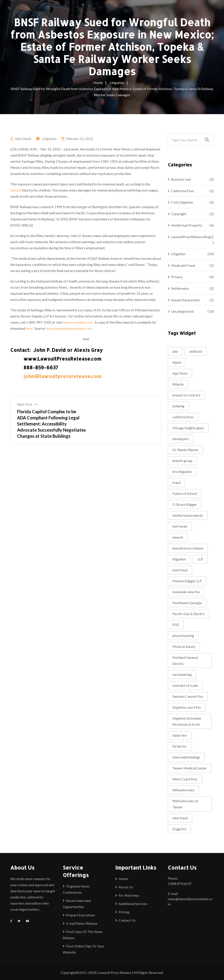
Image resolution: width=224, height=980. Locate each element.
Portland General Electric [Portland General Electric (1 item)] (185, 660)
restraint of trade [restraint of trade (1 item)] (185, 685)
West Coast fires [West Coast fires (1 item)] (185, 779)
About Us (126, 887)
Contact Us (127, 920)
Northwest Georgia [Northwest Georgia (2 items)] (187, 603)
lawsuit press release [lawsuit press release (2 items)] (188, 548)
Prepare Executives (80, 915)
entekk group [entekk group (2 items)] (182, 461)
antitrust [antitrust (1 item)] (196, 351)
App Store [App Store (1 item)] (180, 373)
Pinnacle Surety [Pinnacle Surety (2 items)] (184, 646)
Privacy (177, 277)
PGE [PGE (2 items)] (176, 625)
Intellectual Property (187, 225)
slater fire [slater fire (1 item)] (180, 735)
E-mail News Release (82, 923)
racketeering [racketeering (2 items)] (182, 674)
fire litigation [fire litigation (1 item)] (182, 472)
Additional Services (133, 904)
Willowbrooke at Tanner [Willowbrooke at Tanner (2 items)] (185, 804)
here (29, 328)
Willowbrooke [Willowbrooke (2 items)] (183, 790)
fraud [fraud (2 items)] (176, 482)
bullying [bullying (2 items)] (178, 406)
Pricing (124, 912)
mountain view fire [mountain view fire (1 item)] (186, 592)
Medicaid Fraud (183, 265)
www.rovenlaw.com (78, 322)
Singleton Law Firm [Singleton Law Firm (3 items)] (187, 707)
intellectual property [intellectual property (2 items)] (188, 515)
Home (123, 879)
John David (23, 139)
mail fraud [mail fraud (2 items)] (180, 570)
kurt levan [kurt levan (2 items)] (180, 526)
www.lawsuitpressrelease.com (69, 328)
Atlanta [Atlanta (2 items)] (178, 384)
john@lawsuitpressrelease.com (62, 376)
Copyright (179, 214)
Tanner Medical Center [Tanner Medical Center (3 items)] (190, 768)
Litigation (49, 139)
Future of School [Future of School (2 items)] (185, 493)
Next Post (27, 404)
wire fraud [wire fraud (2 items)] (180, 818)
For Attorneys (129, 895)
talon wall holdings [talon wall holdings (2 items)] (186, 757)
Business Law (181, 179)
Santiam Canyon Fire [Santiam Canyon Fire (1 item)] (188, 696)
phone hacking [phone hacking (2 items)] (183, 636)
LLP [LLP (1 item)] (200, 559)
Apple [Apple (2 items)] (177, 362)
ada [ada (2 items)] (175, 351)
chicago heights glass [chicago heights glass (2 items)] (188, 428)
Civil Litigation (182, 202)
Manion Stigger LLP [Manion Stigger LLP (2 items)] (187, 581)
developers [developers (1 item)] (181, 439)
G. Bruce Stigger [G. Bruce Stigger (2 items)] (185, 504)
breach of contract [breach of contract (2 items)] (186, 395)
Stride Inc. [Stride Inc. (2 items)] (180, 746)
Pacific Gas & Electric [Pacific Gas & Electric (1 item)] (189, 614)
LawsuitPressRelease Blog (191, 237)
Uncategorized (182, 311)
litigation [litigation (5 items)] (179, 559)
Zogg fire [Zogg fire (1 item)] (179, 829)
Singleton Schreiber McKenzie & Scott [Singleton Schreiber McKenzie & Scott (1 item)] (187, 721)
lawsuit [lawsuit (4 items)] (178, 537)
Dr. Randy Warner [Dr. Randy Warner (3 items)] (185, 450)
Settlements (180, 288)
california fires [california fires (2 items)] (183, 417)
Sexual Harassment (185, 300)
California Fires (183, 191)
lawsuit (16, 190)
